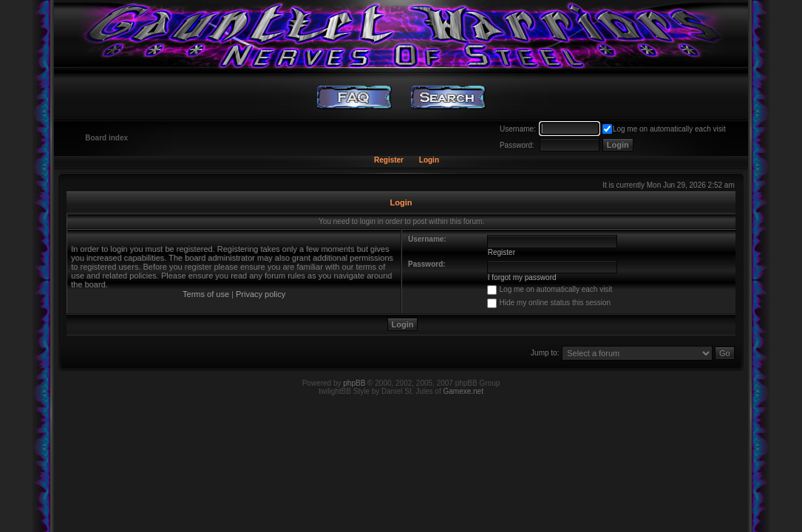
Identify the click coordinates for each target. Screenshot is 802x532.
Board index (106, 138)
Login (429, 160)
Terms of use (206, 294)
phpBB (354, 383)
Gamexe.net (463, 391)
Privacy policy (261, 294)
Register (389, 160)
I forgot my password (522, 277)
